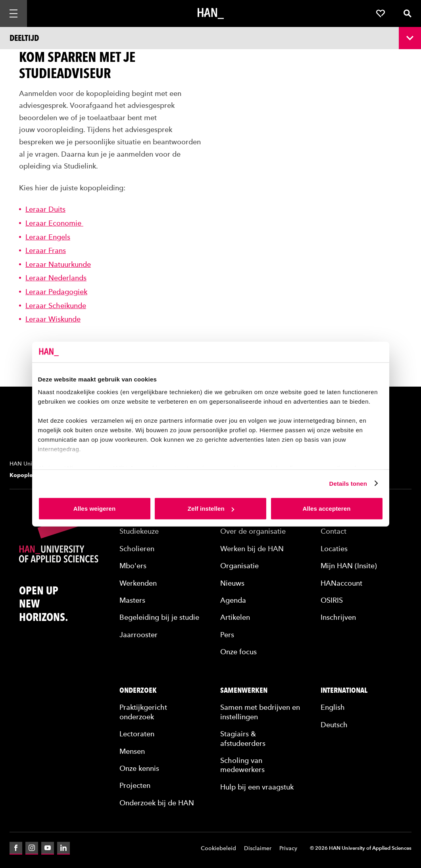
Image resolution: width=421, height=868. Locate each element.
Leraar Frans (46, 250)
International (344, 690)
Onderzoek (138, 690)
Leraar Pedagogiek (56, 292)
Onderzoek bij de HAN (157, 803)
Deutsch (334, 725)
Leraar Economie (54, 223)
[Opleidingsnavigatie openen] (210, 38)
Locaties (334, 549)
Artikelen (235, 617)
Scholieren (137, 549)
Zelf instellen (211, 509)
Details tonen (348, 483)
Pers (227, 635)
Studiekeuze (139, 531)
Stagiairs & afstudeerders (243, 738)
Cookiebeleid (218, 848)
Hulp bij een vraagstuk (257, 787)
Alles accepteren (327, 509)
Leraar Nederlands (56, 278)
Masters (132, 600)
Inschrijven (338, 617)
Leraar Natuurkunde (58, 264)
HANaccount (341, 583)
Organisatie (239, 566)
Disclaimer (258, 848)
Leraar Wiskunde (53, 319)
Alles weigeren (94, 509)
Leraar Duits (45, 209)
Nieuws (232, 583)
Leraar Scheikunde (56, 306)
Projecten (135, 785)
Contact (334, 531)
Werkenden (138, 583)
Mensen (132, 751)
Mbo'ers (133, 566)
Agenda (233, 600)
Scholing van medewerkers (242, 765)
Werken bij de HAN (252, 549)
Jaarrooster (138, 635)
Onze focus (238, 652)
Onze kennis (139, 768)
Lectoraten (137, 734)
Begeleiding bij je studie (159, 617)
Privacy (288, 848)
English (333, 707)
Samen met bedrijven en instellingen (260, 712)
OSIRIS (332, 600)
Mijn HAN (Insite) (349, 566)
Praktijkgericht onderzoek (143, 712)
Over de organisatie (253, 531)
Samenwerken (244, 690)
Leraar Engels (48, 237)
